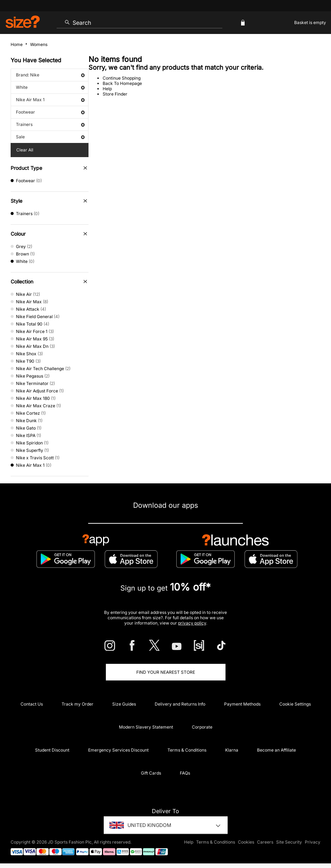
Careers (265, 842)
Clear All (25, 150)
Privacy (313, 842)
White (50, 87)
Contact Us (32, 704)
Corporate (202, 727)
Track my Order (78, 704)
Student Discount (52, 750)
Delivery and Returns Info (180, 704)
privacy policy (192, 623)
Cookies (246, 842)
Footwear (50, 112)
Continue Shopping (122, 78)
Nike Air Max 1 (50, 100)
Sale (50, 137)
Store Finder (115, 94)
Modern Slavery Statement (146, 727)
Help (107, 89)
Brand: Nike (50, 75)
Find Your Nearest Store (166, 672)
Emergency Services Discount (118, 750)
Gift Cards (151, 773)
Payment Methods (242, 704)
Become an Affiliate (276, 750)
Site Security (289, 842)
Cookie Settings (295, 704)
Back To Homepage (122, 83)
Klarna (232, 750)
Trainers (50, 124)
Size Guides (124, 704)
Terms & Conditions (187, 750)
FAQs (185, 773)
